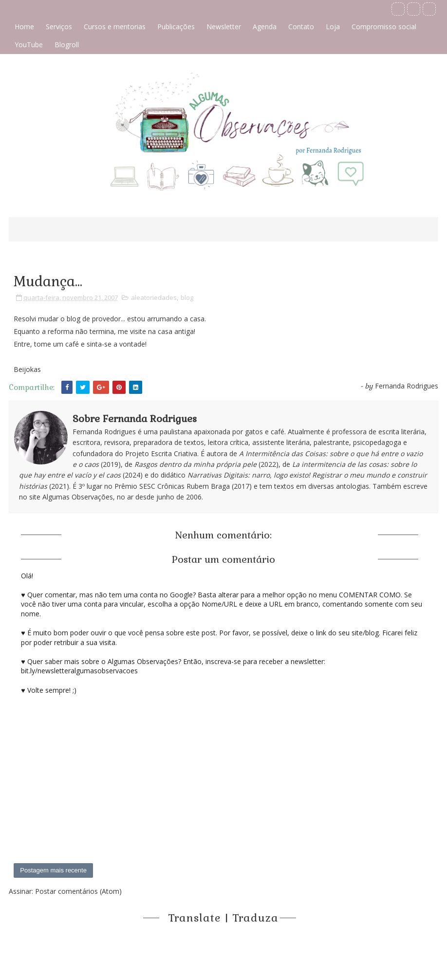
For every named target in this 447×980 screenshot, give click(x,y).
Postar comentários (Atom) (78, 891)
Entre (22, 344)
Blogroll (67, 45)
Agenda (265, 27)
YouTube (29, 45)
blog (187, 297)
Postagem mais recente (53, 870)
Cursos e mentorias (115, 27)
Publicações (176, 27)
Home (24, 27)
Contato (301, 27)
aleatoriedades (154, 297)
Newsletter (224, 27)
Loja (333, 27)
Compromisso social (384, 27)
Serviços (59, 27)
